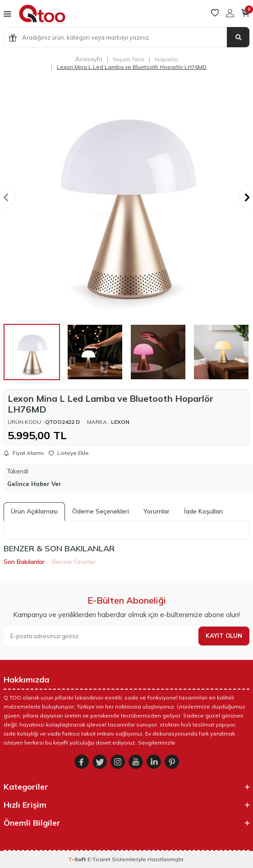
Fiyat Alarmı (24, 453)
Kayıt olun (224, 636)
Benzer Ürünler (74, 562)
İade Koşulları (203, 511)
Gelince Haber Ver (34, 484)
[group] (126, 198)
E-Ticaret (99, 859)
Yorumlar (156, 511)
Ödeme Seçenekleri (101, 511)
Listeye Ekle (69, 453)
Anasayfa (89, 59)
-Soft (78, 859)
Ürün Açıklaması (34, 511)
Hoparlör (166, 59)
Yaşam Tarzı (129, 59)
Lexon (120, 422)
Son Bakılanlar (24, 562)
